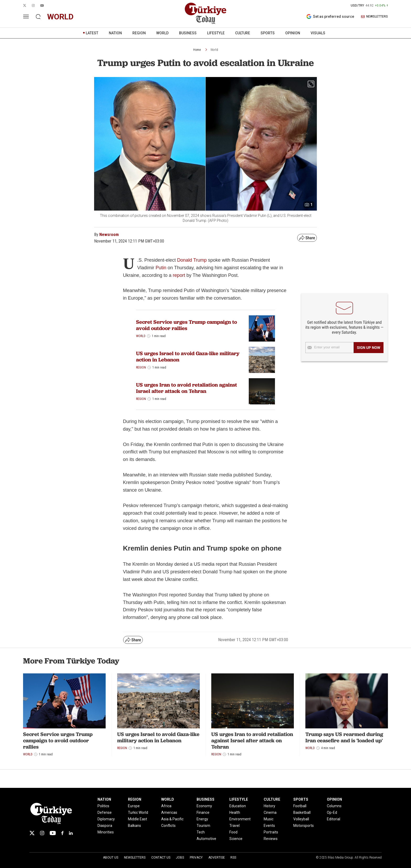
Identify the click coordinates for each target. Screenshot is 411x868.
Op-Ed (332, 812)
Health (235, 812)
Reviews (271, 839)
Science (236, 839)
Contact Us (161, 858)
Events (269, 826)
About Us (111, 858)
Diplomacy (106, 819)
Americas (169, 812)
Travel (234, 826)
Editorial (334, 819)
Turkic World (138, 812)
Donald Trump (192, 260)
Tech (201, 832)
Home (197, 50)
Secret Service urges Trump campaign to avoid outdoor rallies (186, 325)
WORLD (162, 33)
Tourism (203, 826)
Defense (105, 812)
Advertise (217, 858)
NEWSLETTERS (374, 17)
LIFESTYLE (216, 33)
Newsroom (109, 235)
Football (300, 806)
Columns (334, 806)
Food (233, 832)
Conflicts (168, 826)
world (60, 17)
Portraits (271, 832)
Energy (202, 819)
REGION (139, 33)
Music (269, 819)
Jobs (180, 858)
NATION (115, 33)
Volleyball (301, 819)
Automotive (206, 839)
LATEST (92, 33)
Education (238, 806)
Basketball (302, 812)
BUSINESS (188, 33)
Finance (203, 812)
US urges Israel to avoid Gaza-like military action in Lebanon (188, 356)
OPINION (293, 33)
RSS (233, 858)
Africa (166, 806)
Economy (204, 806)
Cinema (270, 812)
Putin (161, 268)
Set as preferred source (330, 17)
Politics (103, 806)
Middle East (137, 819)
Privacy (196, 858)
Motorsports (304, 826)
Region (141, 367)
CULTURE (243, 33)
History (269, 806)
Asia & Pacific (172, 819)
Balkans (134, 826)
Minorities (106, 832)
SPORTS (268, 33)
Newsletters (135, 858)
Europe (134, 806)
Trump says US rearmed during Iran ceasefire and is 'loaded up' (344, 737)
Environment (240, 819)
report (180, 275)
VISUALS (318, 33)
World (214, 50)
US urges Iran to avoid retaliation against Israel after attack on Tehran (186, 388)
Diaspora (105, 826)
